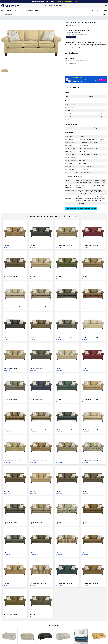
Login (105, 6)
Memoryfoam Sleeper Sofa (64, 246)
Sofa (6, 246)
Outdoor (21, 10)
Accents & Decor (39, 10)
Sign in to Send (69, 73)
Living (3, 10)
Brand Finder (103, 10)
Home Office (29, 10)
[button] (86, 80)
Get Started (102, 80)
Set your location (71, 37)
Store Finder (95, 10)
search (105, 14)
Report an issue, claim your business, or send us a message (81, 208)
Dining (15, 10)
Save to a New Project (101, 53)
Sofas (3, 18)
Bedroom (9, 10)
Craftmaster (72, 25)
